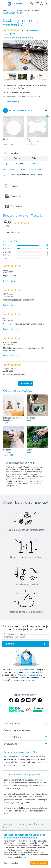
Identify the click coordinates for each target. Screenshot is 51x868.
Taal (7, 229)
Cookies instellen (12, 863)
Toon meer (25, 383)
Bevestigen (10, 644)
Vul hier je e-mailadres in (15, 634)
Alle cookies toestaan (38, 863)
